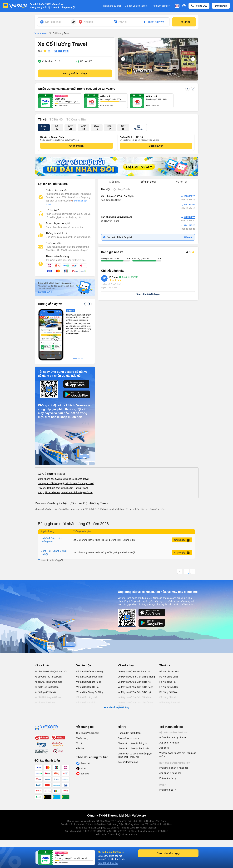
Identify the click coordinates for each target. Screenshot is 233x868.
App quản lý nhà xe (169, 743)
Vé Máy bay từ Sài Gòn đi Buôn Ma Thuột (136, 704)
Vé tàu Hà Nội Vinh (86, 702)
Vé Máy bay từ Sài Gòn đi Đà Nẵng (136, 687)
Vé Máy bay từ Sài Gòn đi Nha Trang (136, 677)
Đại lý (163, 785)
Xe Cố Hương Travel (51, 474)
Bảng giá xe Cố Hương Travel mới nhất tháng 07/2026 (65, 492)
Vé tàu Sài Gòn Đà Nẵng (89, 682)
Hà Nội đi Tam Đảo (169, 687)
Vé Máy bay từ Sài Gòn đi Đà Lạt (134, 692)
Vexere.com (41, 33)
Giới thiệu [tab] (115, 182)
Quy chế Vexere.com (128, 738)
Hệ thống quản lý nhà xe (173, 733)
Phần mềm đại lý (168, 778)
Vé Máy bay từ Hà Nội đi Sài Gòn (135, 672)
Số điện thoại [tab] (148, 182)
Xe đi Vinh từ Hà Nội (45, 702)
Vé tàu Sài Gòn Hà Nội (88, 687)
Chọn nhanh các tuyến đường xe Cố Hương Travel (64, 479)
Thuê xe (165, 665)
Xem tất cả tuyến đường (116, 707)
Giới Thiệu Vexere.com (88, 733)
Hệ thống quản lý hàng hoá (175, 763)
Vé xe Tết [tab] (182, 182)
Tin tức (80, 743)
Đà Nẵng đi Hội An (169, 692)
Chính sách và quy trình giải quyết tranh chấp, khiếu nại (135, 755)
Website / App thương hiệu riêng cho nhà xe (178, 755)
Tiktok (84, 768)
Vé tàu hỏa (84, 665)
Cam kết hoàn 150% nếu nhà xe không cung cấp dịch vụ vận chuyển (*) (51, 6)
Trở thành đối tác (161, 6)
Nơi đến (88, 22)
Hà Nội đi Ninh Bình (169, 672)
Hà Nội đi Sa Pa (168, 682)
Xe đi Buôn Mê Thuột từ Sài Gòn (51, 672)
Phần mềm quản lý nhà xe (173, 738)
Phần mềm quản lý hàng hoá (174, 768)
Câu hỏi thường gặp (128, 762)
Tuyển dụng (82, 738)
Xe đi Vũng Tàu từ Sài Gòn (48, 677)
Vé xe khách (43, 665)
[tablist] (148, 182)
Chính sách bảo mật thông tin (133, 743)
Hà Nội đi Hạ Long (169, 677)
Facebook (86, 763)
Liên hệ (80, 748)
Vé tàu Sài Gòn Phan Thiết (90, 677)
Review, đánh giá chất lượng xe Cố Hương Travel (63, 488)
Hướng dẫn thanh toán (129, 733)
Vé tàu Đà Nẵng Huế (87, 697)
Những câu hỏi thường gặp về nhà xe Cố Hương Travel (66, 483)
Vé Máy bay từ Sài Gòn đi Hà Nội (135, 682)
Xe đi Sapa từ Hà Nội (45, 692)
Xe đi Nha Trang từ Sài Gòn (49, 682)
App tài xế (164, 748)
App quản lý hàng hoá (170, 773)
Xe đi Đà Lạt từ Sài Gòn (47, 687)
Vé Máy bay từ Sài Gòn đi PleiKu (134, 697)
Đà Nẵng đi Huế (168, 697)
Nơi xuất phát (53, 22)
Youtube (85, 774)
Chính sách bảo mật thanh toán (134, 748)
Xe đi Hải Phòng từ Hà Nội (48, 697)
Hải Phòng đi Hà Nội (170, 702)
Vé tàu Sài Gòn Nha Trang (89, 672)
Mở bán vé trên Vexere (136, 6)
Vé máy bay (126, 665)
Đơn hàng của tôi (112, 6)
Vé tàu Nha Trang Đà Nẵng (90, 692)
